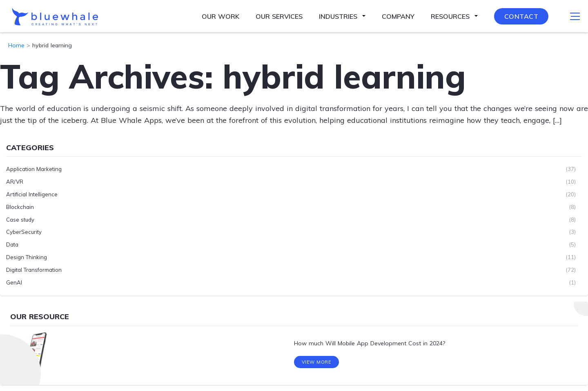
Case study (20, 220)
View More (317, 362)
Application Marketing (34, 169)
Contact (521, 16)
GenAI (14, 282)
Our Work (220, 16)
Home (16, 45)
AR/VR (15, 182)
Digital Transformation (34, 270)
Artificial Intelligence (32, 194)
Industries (338, 16)
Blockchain (20, 207)
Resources (450, 16)
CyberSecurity (24, 232)
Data (12, 244)
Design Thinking (27, 257)
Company (398, 16)
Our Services (279, 16)
